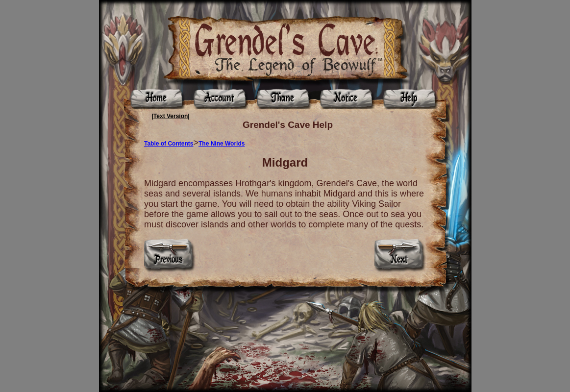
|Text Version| (171, 116)
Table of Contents (169, 144)
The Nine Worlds (222, 144)
